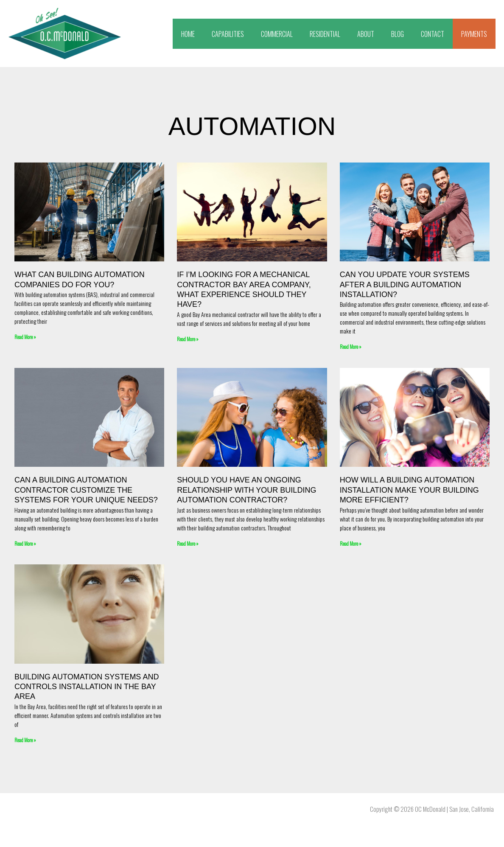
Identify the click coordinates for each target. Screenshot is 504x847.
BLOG (398, 34)
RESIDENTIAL (325, 34)
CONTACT (433, 34)
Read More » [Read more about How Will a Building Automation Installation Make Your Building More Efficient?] (351, 543)
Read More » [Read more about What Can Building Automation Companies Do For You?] (25, 337)
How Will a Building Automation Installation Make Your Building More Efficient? (409, 490)
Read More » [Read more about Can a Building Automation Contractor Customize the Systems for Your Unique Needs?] (25, 543)
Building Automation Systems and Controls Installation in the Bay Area (87, 686)
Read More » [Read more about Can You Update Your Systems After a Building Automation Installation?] (351, 346)
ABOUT (366, 34)
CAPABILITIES (228, 34)
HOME (188, 34)
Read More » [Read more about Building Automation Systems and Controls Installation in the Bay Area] (25, 739)
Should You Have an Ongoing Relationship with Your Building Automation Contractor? (246, 490)
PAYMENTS (474, 34)
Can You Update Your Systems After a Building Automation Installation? (405, 285)
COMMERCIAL (277, 34)
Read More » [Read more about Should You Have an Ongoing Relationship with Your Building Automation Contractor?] (188, 543)
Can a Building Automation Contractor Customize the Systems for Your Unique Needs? (86, 490)
